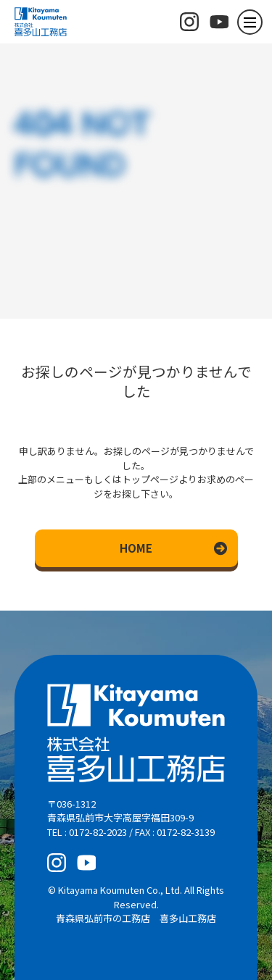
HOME (136, 548)
